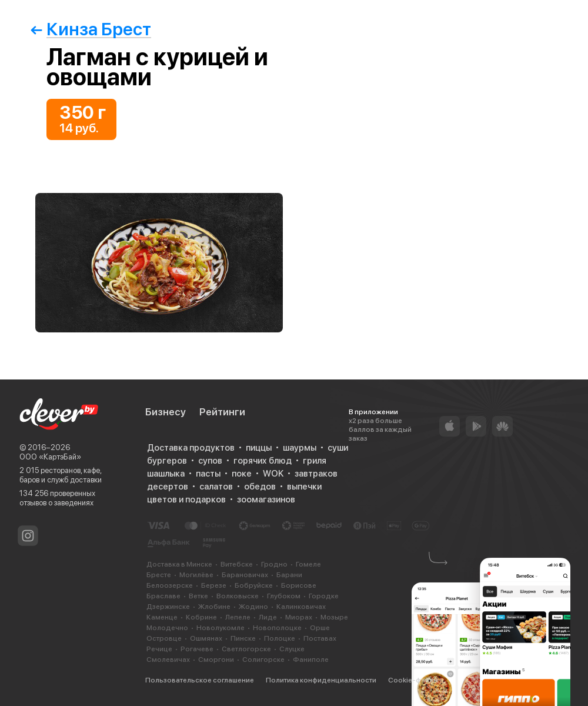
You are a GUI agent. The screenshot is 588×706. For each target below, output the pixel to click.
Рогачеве (197, 649)
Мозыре (334, 617)
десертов (168, 487)
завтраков (316, 474)
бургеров (167, 461)
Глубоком (284, 596)
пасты (208, 474)
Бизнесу (166, 412)
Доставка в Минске (179, 564)
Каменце (162, 617)
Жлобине (214, 607)
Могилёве (196, 575)
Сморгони (216, 660)
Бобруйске (254, 585)
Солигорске (263, 660)
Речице (159, 649)
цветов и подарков (186, 499)
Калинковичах (301, 607)
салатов (216, 487)
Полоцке (280, 638)
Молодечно (167, 628)
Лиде (268, 617)
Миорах (299, 617)
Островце (164, 638)
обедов (260, 487)
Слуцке (292, 649)
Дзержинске (168, 607)
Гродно (274, 564)
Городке (324, 596)
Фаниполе (311, 660)
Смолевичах (168, 660)
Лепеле (238, 617)
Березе (214, 585)
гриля (315, 461)
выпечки (304, 487)
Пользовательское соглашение (200, 680)
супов (210, 461)
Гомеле (308, 564)
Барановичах (245, 575)
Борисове (299, 585)
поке (242, 474)
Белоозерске (170, 585)
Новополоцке (277, 628)
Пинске (243, 638)
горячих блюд (263, 461)
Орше (320, 628)
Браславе (163, 596)
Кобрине (201, 617)
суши (338, 448)
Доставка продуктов (191, 448)
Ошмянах (206, 638)
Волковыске (238, 596)
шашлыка (166, 474)
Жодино (253, 607)
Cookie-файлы (413, 680)
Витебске (237, 564)
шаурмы (300, 448)
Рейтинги (222, 412)
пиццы (259, 448)
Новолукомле (220, 628)
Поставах (320, 638)
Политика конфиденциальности (321, 680)
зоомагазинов (266, 499)
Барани (289, 575)
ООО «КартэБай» (50, 457)
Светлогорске (246, 649)
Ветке (198, 596)
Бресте (159, 575)
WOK (273, 474)
